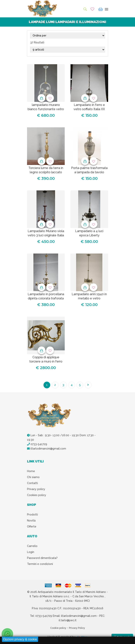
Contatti (32, 484)
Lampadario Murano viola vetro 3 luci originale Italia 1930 (46, 235)
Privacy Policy (78, 629)
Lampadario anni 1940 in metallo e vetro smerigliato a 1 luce (89, 298)
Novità (31, 521)
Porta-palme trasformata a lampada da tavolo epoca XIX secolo (89, 172)
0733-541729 (37, 445)
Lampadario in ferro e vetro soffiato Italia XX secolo (89, 109)
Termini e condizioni (40, 565)
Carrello (32, 547)
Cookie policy (57, 629)
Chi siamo (33, 478)
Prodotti (32, 516)
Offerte (32, 527)
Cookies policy (37, 496)
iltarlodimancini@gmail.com (47, 450)
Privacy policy (36, 490)
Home (31, 472)
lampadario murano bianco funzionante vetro (46, 107)
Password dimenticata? (42, 559)
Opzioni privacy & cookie (20, 639)
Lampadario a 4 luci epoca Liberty (89, 233)
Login (31, 553)
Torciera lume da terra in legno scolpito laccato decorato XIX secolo (46, 172)
